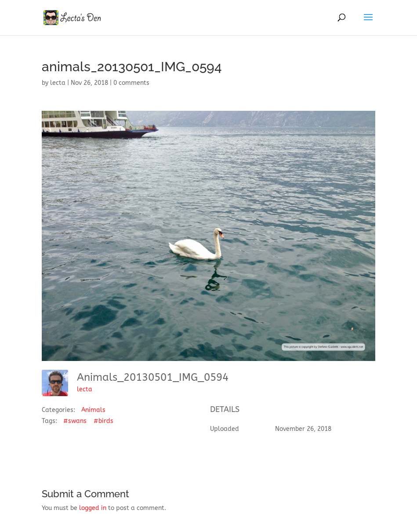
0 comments (131, 83)
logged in (93, 508)
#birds (103, 421)
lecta (58, 83)
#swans (75, 421)
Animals (93, 410)
